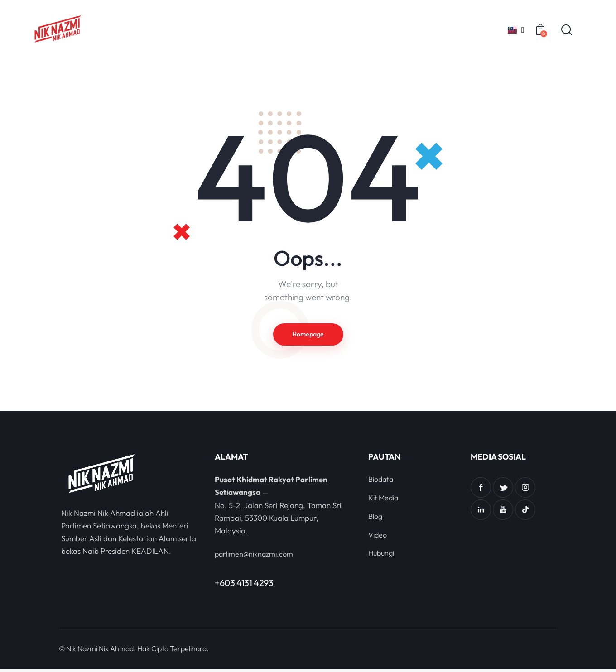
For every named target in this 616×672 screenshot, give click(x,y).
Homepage (308, 336)
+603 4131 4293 (244, 586)
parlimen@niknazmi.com (256, 557)
